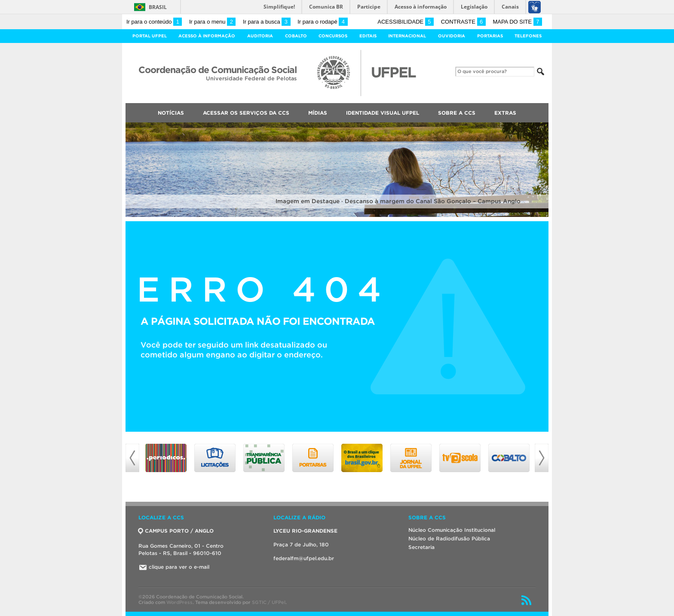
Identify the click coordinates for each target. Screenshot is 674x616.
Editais (368, 36)
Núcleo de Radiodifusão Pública (449, 538)
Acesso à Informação (207, 36)
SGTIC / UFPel (269, 602)
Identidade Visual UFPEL (383, 113)
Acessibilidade (406, 22)
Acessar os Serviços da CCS (246, 113)
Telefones (528, 36)
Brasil (158, 7)
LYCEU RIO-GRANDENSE (305, 531)
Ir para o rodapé (322, 22)
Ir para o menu (212, 22)
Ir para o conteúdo (154, 22)
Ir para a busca (267, 22)
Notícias (171, 113)
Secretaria (421, 547)
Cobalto (296, 36)
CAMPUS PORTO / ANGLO (176, 531)
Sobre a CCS (457, 113)
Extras (505, 113)
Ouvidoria (452, 36)
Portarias (490, 36)
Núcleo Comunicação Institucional (452, 530)
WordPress (179, 602)
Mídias (318, 113)
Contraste (463, 22)
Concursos (333, 36)
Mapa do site (517, 22)
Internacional (407, 36)
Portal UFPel (150, 36)
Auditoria (260, 36)
